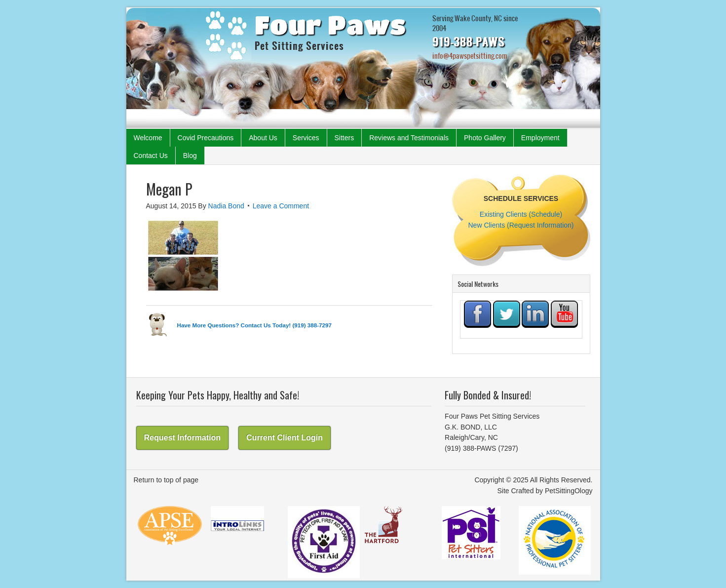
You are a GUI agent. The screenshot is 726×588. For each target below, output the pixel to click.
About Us (263, 138)
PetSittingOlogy (569, 491)
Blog (190, 156)
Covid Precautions (206, 138)
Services (306, 138)
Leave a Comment (281, 206)
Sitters (344, 138)
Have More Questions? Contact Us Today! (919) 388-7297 (254, 325)
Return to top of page (166, 480)
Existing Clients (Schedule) (521, 214)
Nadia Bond (226, 206)
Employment (540, 138)
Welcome (148, 138)
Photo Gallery (485, 138)
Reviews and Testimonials (409, 138)
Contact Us (151, 156)
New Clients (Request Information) (521, 225)
